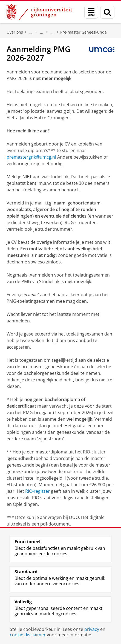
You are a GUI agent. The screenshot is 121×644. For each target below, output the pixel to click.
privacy (92, 629)
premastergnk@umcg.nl (31, 157)
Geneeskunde (52, 32)
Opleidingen (42, 32)
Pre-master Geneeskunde (83, 32)
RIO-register (38, 491)
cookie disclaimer (28, 635)
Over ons (15, 32)
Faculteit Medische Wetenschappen (31, 32)
